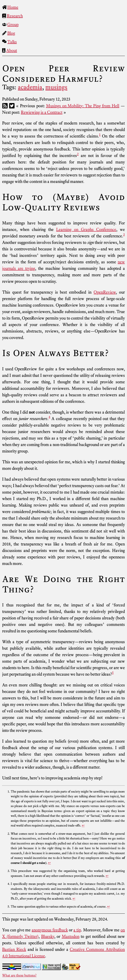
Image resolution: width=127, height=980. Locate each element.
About (12, 50)
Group (13, 24)
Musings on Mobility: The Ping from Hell (83, 106)
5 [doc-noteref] (113, 673)
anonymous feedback (50, 930)
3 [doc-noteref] (124, 234)
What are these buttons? (19, 975)
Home (13, 7)
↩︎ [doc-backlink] (83, 825)
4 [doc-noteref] (49, 417)
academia (30, 87)
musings (56, 87)
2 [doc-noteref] (78, 154)
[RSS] (5, 106)
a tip (77, 930)
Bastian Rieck (14, 949)
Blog (11, 33)
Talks (12, 42)
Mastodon (71, 936)
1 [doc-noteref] (100, 134)
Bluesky (48, 936)
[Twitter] (12, 106)
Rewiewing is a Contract (42, 112)
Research (15, 16)
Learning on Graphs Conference (86, 229)
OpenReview (105, 292)
